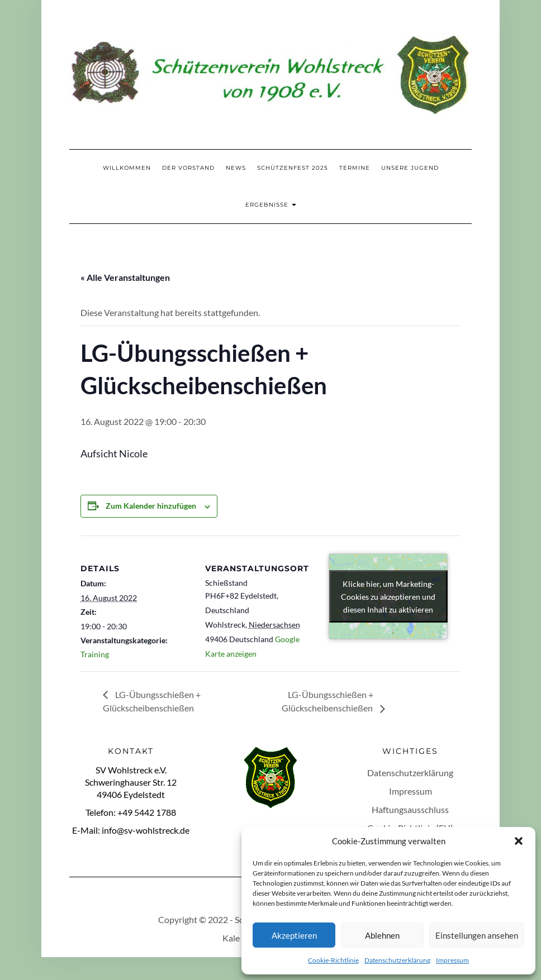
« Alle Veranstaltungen (125, 277)
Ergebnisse (271, 205)
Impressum (452, 960)
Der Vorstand (188, 168)
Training (95, 654)
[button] (519, 841)
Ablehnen (382, 935)
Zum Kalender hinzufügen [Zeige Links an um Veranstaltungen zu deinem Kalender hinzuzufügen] (151, 506)
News (236, 168)
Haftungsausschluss (410, 809)
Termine (355, 168)
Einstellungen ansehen (477, 935)
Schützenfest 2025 (293, 168)
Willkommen (127, 168)
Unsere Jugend (410, 168)
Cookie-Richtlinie (333, 960)
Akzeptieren (294, 935)
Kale (231, 938)
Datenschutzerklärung (397, 960)
